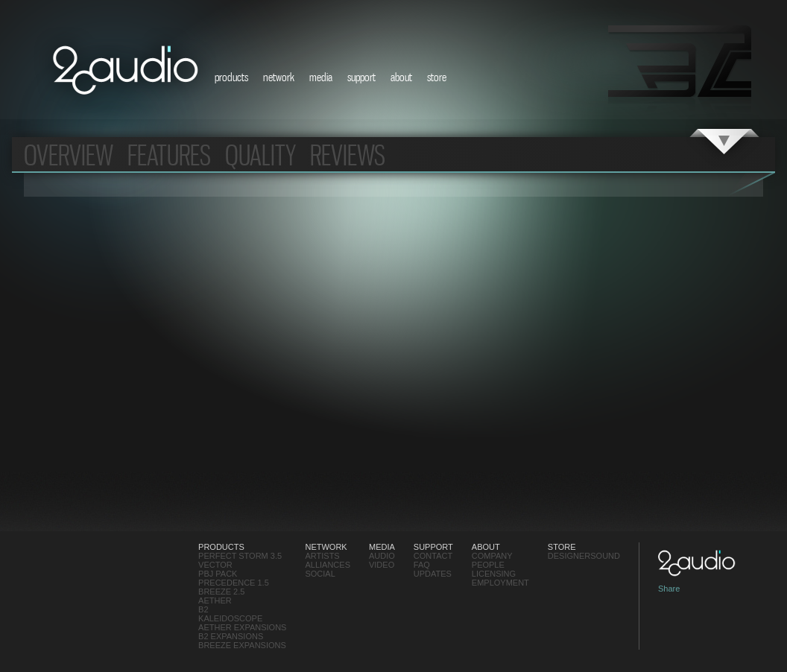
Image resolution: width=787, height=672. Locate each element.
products (231, 77)
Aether (215, 600)
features (169, 155)
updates (433, 574)
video (382, 565)
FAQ (422, 565)
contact (433, 556)
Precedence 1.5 (234, 583)
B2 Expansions (231, 636)
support (361, 77)
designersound (584, 556)
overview (69, 155)
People (488, 565)
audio (382, 556)
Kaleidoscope (230, 618)
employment (500, 583)
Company (492, 556)
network (279, 77)
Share (669, 589)
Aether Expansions (242, 627)
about (401, 77)
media (321, 77)
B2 (203, 609)
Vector (215, 565)
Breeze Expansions (242, 645)
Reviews (348, 155)
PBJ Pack (218, 574)
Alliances (328, 565)
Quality (260, 155)
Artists (322, 556)
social (320, 574)
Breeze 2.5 (221, 592)
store (437, 77)
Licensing (494, 574)
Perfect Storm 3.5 (240, 556)
